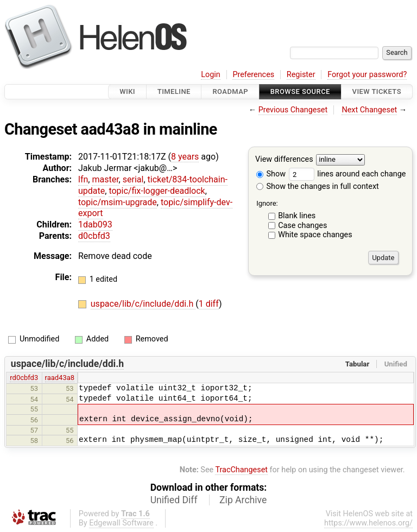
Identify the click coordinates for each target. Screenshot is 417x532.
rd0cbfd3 (24, 378)
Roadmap (230, 91)
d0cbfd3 (94, 236)
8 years (185, 157)
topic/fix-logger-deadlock (157, 191)
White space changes (315, 235)
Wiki (127, 91)
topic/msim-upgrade (118, 202)
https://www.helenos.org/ (368, 523)
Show (271, 174)
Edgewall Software (121, 523)
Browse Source (300, 91)
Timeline (174, 91)
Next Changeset (369, 110)
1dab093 (95, 224)
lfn (83, 179)
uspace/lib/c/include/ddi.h (143, 304)
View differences (284, 160)
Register (301, 75)
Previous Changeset (293, 110)
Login (211, 75)
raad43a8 (60, 378)
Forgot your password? (367, 75)
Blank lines (297, 216)
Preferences (253, 75)
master (105, 179)
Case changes (302, 226)
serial (133, 179)
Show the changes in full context (318, 186)
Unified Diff (174, 500)
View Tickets (377, 91)
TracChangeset (241, 470)
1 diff (209, 304)
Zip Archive (243, 500)
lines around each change (347, 174)
